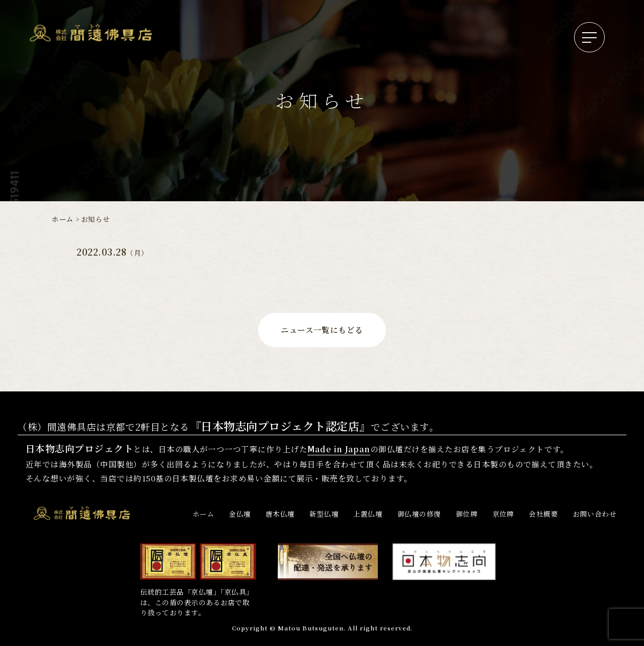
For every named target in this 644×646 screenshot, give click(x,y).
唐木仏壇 (280, 514)
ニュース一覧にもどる (322, 330)
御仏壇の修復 (419, 514)
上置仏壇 (368, 514)
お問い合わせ (594, 514)
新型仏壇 (324, 514)
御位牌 (467, 514)
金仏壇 (240, 514)
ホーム (63, 219)
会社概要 (543, 514)
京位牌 (503, 514)
